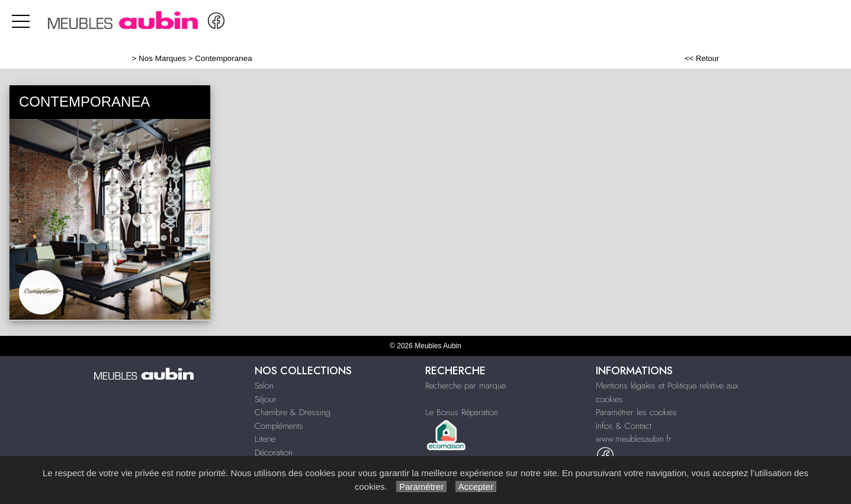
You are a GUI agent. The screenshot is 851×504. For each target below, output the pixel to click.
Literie (265, 439)
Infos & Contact (624, 426)
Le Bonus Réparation (462, 412)
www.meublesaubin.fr (634, 439)
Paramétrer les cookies (636, 412)
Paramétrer (421, 487)
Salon (264, 386)
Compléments (279, 426)
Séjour (266, 399)
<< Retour (702, 58)
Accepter (476, 487)
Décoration (274, 452)
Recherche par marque (465, 386)
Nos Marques (162, 58)
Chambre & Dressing (293, 412)
